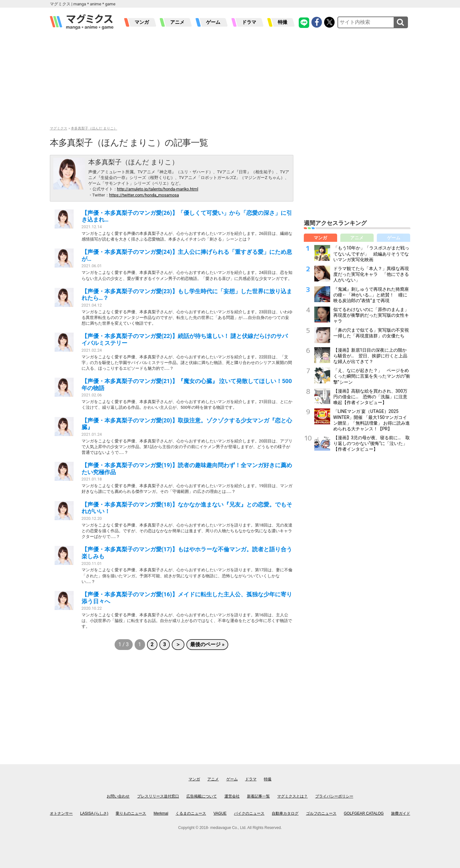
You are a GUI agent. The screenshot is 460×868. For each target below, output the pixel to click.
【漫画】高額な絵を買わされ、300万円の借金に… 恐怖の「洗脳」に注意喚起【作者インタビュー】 (370, 397)
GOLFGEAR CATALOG (364, 813)
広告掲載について (202, 796)
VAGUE (220, 813)
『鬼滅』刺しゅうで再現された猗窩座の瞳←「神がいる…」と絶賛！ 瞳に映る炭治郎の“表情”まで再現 (371, 295)
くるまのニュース (191, 813)
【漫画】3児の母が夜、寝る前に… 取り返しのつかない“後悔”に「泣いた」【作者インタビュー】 (372, 443)
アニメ (177, 22)
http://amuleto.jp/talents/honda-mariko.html (158, 189)
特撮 (283, 22)
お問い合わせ (118, 796)
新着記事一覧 (258, 796)
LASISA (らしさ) (94, 813)
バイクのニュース (249, 813)
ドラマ (249, 22)
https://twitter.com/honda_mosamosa (144, 195)
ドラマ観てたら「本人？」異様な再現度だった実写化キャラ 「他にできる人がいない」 (371, 274)
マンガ (142, 22)
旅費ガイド (401, 813)
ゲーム (213, 22)
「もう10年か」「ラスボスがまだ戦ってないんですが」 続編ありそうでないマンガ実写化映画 (371, 254)
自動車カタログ (285, 813)
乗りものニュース (131, 813)
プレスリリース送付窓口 (158, 796)
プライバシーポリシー (334, 796)
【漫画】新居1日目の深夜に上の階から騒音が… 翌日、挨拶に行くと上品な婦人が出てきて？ (370, 356)
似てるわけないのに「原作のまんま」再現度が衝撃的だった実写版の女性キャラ (371, 315)
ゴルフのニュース (321, 813)
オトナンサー (61, 813)
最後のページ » (207, 644)
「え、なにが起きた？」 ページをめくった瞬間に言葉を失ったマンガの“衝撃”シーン (372, 376)
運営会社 (232, 796)
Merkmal (161, 813)
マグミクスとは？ (292, 796)
